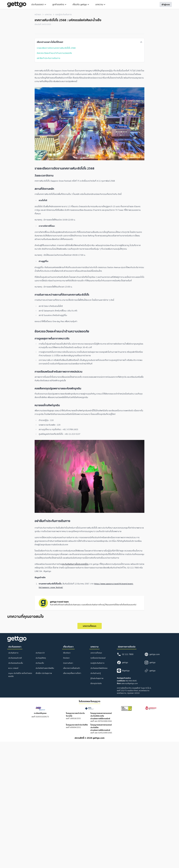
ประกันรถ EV (40, 653)
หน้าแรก (38, 14)
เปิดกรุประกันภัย (96, 683)
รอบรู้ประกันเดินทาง (63, 14)
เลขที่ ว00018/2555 (75, 716)
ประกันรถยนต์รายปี (15, 658)
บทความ (48, 14)
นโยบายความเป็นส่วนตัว (72, 668)
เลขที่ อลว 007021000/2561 (101, 717)
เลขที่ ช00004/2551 (77, 726)
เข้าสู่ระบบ (166, 4)
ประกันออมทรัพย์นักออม (99, 668)
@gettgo (123, 671)
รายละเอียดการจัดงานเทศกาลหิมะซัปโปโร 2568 (56, 48)
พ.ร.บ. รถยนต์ (13, 668)
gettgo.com (152, 654)
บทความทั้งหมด (90, 626)
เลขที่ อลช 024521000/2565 (101, 729)
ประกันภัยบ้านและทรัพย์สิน (45, 668)
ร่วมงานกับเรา (68, 663)
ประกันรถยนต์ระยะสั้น (16, 663)
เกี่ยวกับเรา (67, 653)
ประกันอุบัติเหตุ (41, 658)
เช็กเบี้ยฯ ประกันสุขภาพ (44, 673)
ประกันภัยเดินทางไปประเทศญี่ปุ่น (75, 564)
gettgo (122, 662)
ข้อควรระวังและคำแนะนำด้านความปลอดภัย (54, 53)
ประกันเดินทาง (13, 653)
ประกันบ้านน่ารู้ (96, 673)
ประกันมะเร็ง (40, 663)
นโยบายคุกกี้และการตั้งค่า (72, 673)
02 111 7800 (125, 654)
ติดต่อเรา (66, 658)
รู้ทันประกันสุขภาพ (97, 678)
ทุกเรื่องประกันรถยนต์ (98, 658)
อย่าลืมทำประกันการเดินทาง (48, 58)
